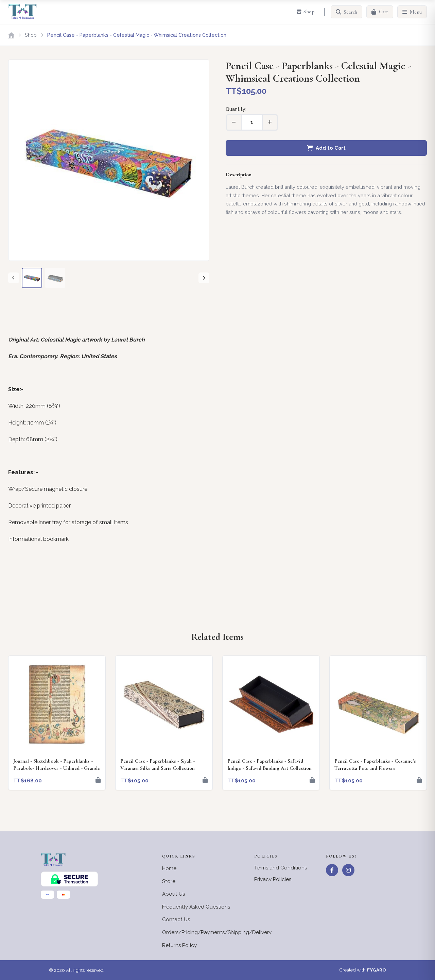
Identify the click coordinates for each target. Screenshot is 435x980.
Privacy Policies (273, 879)
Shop (31, 35)
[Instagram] (348, 870)
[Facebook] (332, 870)
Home (169, 868)
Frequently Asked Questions (196, 907)
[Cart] (380, 12)
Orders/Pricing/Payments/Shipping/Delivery (217, 932)
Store (169, 881)
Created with (363, 970)
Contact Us (176, 919)
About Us (173, 894)
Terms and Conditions (281, 868)
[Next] (204, 278)
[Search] (346, 12)
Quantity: (236, 109)
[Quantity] (252, 122)
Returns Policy (179, 945)
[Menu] (412, 12)
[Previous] (14, 278)
